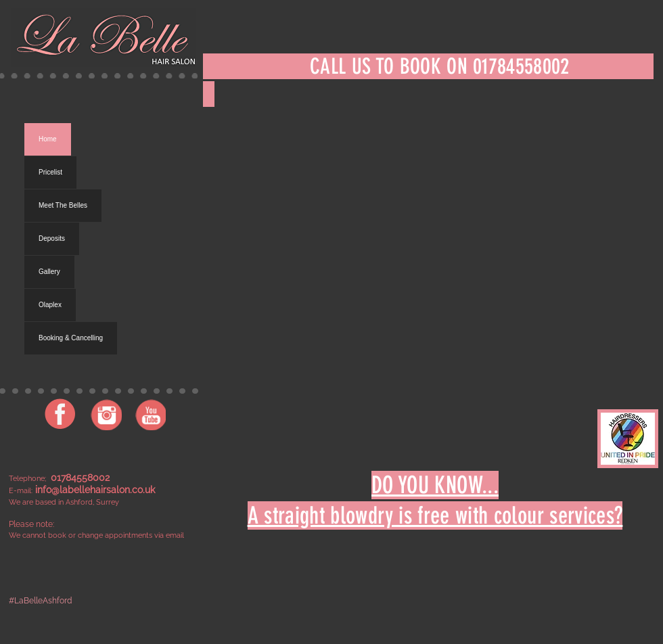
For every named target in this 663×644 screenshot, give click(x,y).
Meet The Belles (63, 205)
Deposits (52, 238)
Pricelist (50, 172)
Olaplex (50, 305)
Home (48, 139)
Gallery (49, 272)
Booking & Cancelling (71, 338)
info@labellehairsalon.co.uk (95, 490)
